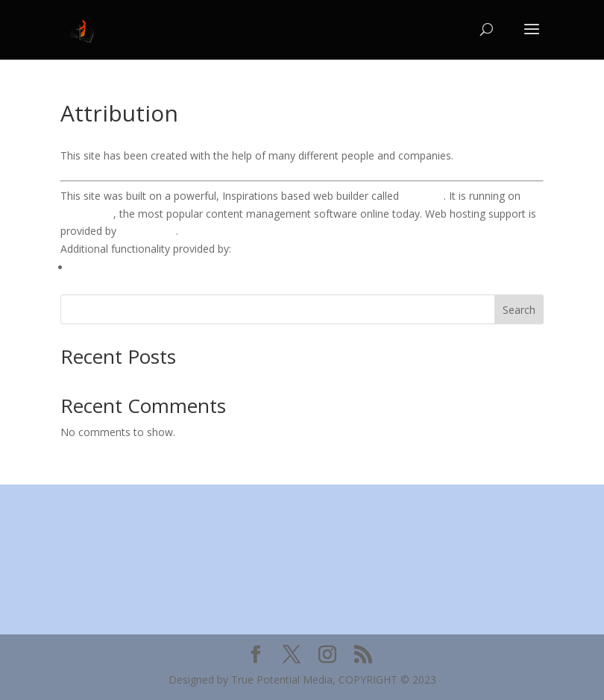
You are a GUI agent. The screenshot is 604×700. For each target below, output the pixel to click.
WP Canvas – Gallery (120, 267)
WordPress (87, 214)
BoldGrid (423, 196)
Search (519, 310)
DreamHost (148, 231)
